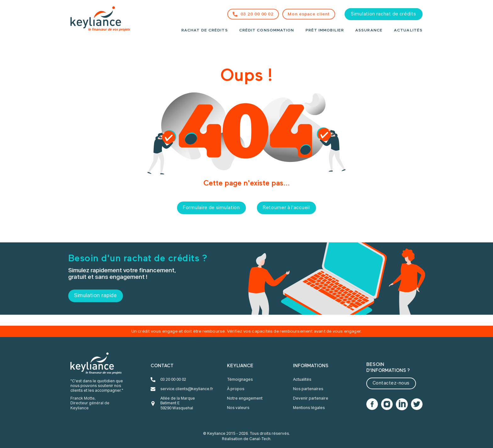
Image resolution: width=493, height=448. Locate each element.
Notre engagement (245, 398)
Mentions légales (309, 408)
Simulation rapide (96, 296)
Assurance (369, 30)
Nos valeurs (238, 408)
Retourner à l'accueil (286, 208)
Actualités (408, 30)
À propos (236, 389)
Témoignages (240, 380)
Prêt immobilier (325, 30)
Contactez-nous (391, 383)
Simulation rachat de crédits (384, 14)
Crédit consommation (267, 30)
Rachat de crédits (205, 30)
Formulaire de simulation (211, 208)
